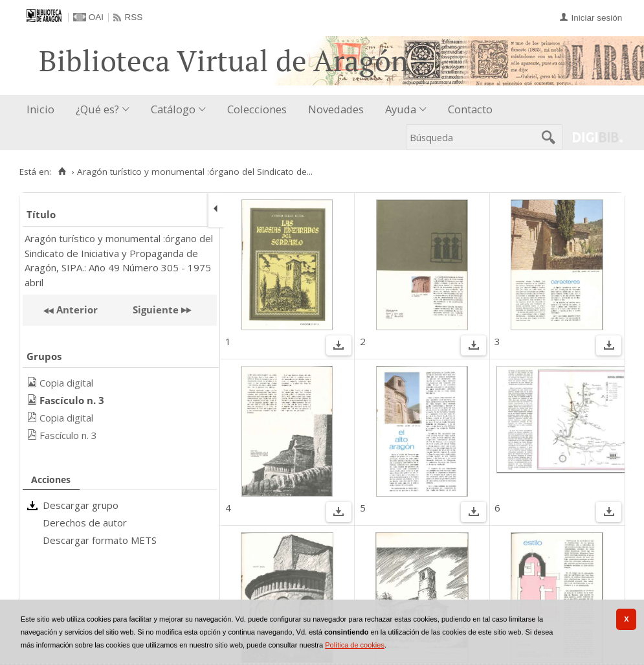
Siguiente (156, 310)
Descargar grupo (81, 505)
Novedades (336, 109)
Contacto (470, 109)
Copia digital (66, 383)
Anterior (76, 310)
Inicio (40, 109)
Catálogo (173, 109)
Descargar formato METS (100, 540)
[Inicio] (62, 172)
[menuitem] (43, 110)
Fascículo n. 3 (68, 435)
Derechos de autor (85, 523)
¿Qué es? (97, 109)
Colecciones (257, 109)
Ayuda (401, 109)
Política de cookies (355, 645)
